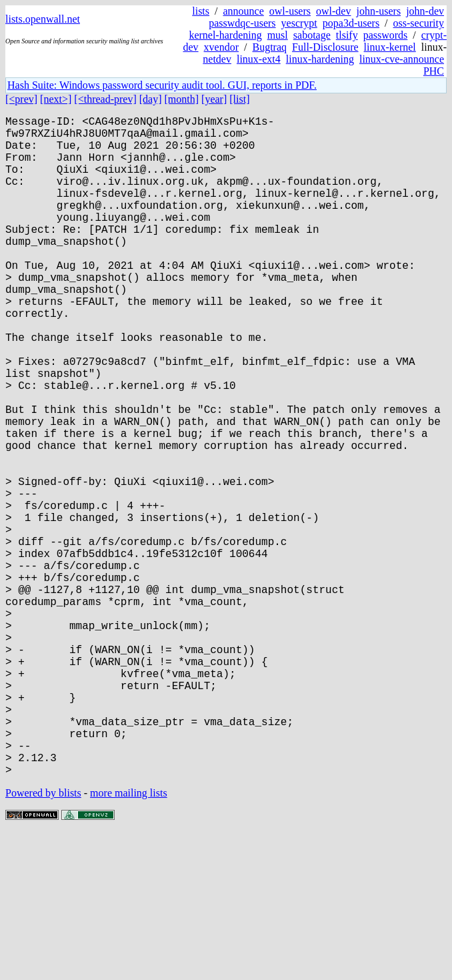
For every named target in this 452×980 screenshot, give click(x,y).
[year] (214, 99)
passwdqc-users (242, 23)
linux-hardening (320, 59)
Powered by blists (43, 940)
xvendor (221, 47)
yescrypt (299, 23)
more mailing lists (129, 940)
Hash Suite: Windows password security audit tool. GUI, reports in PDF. (162, 85)
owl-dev (333, 11)
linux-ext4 (259, 59)
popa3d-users (351, 23)
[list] (239, 99)
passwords (386, 35)
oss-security (419, 23)
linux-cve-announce (402, 59)
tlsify (347, 35)
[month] (182, 99)
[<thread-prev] (105, 99)
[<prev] (21, 99)
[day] (151, 99)
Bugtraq (269, 47)
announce (244, 11)
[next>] (56, 99)
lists (201, 11)
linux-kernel (390, 47)
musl (278, 35)
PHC (434, 71)
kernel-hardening (225, 35)
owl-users (290, 11)
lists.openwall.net (43, 19)
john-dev (425, 11)
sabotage (312, 35)
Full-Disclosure (325, 47)
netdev (217, 59)
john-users (378, 11)
